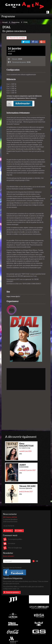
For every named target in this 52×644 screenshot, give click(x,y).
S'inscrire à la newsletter (18, 38)
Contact (9, 530)
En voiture (12, 543)
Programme (8, 16)
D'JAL (26, 22)
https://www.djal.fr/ (13, 296)
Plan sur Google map (15, 548)
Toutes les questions (12, 592)
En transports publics (15, 539)
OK (37, 561)
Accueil (5, 22)
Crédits (20, 530)
